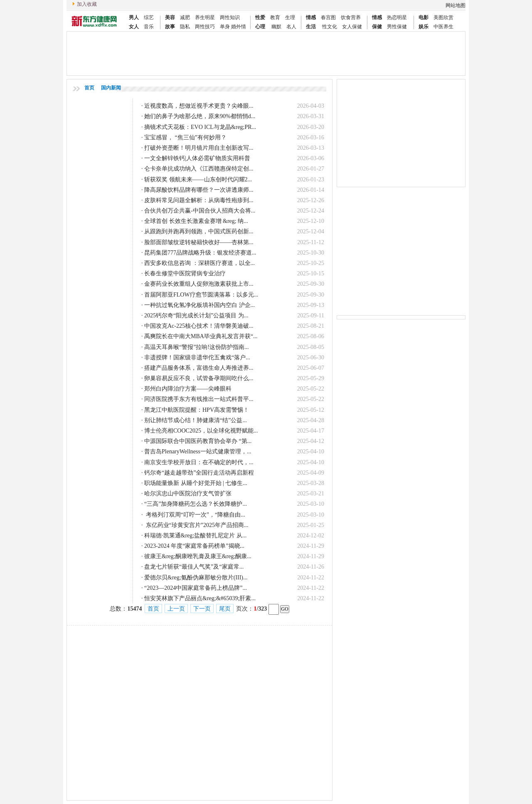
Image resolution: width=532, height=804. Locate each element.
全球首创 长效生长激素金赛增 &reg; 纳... (196, 221)
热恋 (392, 17)
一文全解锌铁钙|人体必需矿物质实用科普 (197, 158)
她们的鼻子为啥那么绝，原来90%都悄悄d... (200, 116)
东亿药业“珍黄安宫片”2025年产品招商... (196, 525)
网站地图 (456, 5)
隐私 (185, 27)
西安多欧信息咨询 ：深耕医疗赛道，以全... (199, 263)
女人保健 (352, 27)
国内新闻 (111, 88)
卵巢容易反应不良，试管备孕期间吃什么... (199, 378)
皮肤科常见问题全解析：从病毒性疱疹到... (199, 200)
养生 (200, 17)
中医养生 (443, 27)
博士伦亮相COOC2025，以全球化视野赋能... (201, 431)
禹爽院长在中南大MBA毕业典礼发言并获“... (201, 336)
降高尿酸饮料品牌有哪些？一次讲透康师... (199, 190)
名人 (291, 27)
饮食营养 (351, 17)
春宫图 (328, 17)
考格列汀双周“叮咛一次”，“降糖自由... (195, 515)
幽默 (276, 27)
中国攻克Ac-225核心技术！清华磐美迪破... (199, 326)
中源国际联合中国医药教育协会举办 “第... (198, 441)
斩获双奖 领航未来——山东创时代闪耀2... (198, 179)
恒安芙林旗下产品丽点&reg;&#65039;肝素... (200, 598)
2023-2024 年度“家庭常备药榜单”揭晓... (194, 546)
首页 (89, 88)
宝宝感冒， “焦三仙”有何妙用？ (185, 137)
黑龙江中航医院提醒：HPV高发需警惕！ (197, 410)
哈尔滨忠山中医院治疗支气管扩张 (188, 494)
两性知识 (230, 17)
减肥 (185, 17)
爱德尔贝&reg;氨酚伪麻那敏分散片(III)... (196, 578)
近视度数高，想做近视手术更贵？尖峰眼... (199, 106)
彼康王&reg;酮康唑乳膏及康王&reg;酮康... (198, 556)
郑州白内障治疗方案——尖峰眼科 (188, 389)
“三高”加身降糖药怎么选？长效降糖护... (196, 504)
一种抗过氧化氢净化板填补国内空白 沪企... (199, 305)
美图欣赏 (443, 17)
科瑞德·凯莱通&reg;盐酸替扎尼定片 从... (195, 536)
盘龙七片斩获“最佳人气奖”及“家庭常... (194, 567)
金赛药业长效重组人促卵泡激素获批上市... (199, 284)
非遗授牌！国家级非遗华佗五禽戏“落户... (197, 357)
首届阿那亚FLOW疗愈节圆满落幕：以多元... (201, 295)
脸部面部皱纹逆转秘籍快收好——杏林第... (199, 242)
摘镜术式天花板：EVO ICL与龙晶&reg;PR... (200, 127)
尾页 (225, 609)
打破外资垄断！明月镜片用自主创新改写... (199, 148)
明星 (210, 17)
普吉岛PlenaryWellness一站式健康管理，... (198, 451)
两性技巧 (205, 27)
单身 (225, 27)
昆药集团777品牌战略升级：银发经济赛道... (200, 253)
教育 (275, 17)
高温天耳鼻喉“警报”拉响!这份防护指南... (197, 347)
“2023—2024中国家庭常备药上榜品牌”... (196, 588)
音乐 (149, 27)
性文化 (330, 27)
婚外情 (239, 27)
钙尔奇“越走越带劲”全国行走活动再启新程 (199, 473)
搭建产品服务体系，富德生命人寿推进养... (199, 368)
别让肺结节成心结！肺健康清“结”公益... (196, 420)
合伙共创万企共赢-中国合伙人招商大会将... (200, 211)
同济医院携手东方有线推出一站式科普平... (199, 399)
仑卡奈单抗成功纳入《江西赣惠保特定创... (199, 169)
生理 (290, 17)
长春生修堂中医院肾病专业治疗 (185, 273)
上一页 (176, 609)
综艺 (149, 17)
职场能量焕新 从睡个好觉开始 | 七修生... (196, 483)
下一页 (202, 609)
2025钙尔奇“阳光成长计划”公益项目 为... (196, 315)
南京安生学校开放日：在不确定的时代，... (199, 462)
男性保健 (397, 27)
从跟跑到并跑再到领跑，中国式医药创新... (199, 231)
